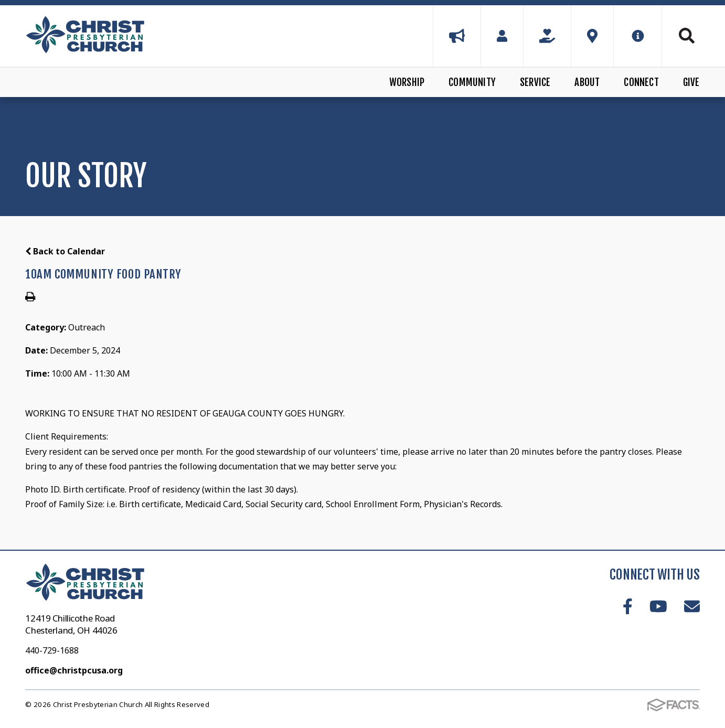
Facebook (628, 606)
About (587, 82)
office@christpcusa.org (74, 670)
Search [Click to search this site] (687, 36)
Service (535, 82)
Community (472, 82)
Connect (641, 82)
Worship (407, 82)
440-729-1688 (52, 650)
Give (691, 82)
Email (692, 606)
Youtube (658, 606)
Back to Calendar (65, 251)
